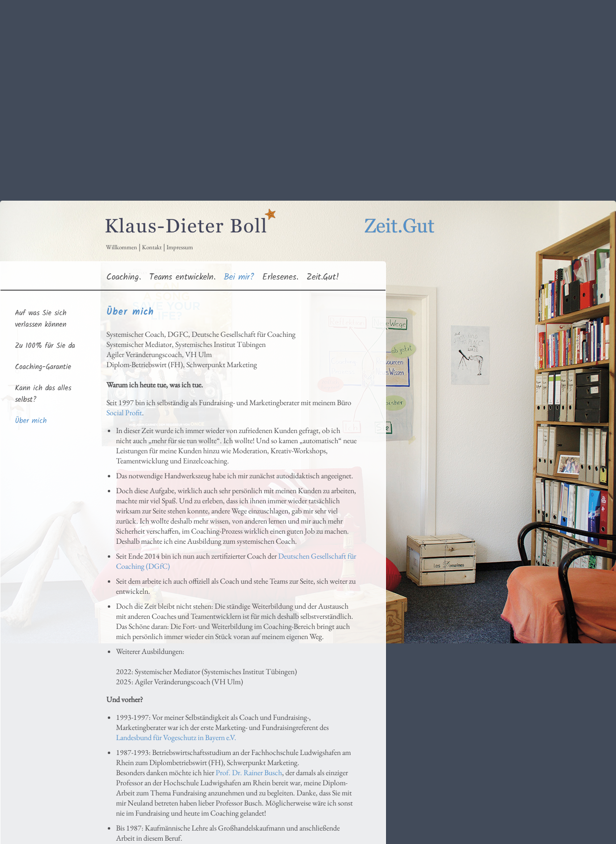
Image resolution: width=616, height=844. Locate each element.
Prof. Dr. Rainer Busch (249, 773)
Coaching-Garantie (43, 367)
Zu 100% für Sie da (45, 346)
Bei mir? (239, 277)
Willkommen (122, 247)
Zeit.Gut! (323, 277)
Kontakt (152, 247)
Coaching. (124, 277)
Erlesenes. (280, 277)
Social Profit (124, 413)
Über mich (31, 421)
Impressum (180, 247)
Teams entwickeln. (182, 277)
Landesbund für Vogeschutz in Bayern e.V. (176, 737)
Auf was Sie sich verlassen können (41, 319)
